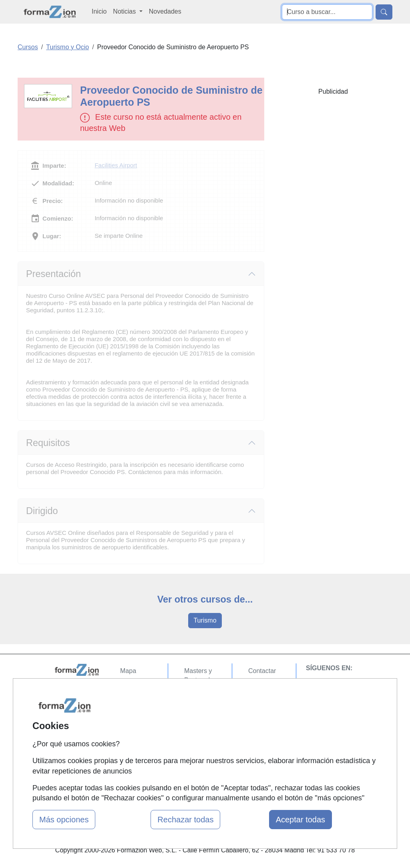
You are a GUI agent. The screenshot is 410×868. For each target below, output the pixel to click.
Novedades (165, 11)
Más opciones (64, 820)
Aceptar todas (300, 820)
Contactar (262, 671)
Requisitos (48, 443)
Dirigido (42, 511)
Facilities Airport (116, 165)
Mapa (128, 671)
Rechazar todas (185, 820)
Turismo (205, 620)
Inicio (99, 11)
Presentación (53, 274)
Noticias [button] (125, 11)
